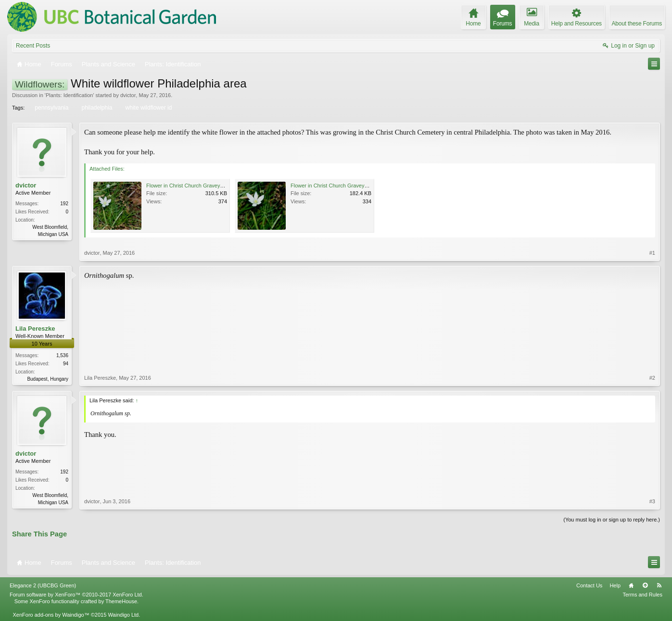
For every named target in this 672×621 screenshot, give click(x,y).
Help (615, 585)
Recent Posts (33, 46)
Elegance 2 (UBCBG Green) (43, 585)
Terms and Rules (642, 595)
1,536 (62, 355)
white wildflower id (148, 108)
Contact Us (589, 585)
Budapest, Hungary (48, 379)
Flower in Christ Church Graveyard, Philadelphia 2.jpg (354, 186)
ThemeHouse (121, 601)
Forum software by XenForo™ (76, 595)
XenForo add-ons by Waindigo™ (51, 615)
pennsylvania (51, 108)
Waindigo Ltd (123, 615)
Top (645, 585)
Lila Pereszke (35, 329)
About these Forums (637, 24)
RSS (659, 585)
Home (631, 585)
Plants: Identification (69, 95)
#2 (652, 378)
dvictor (128, 95)
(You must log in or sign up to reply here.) (612, 520)
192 (64, 204)
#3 (652, 501)
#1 (652, 253)
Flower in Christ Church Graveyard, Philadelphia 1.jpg (209, 186)
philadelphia (96, 108)
